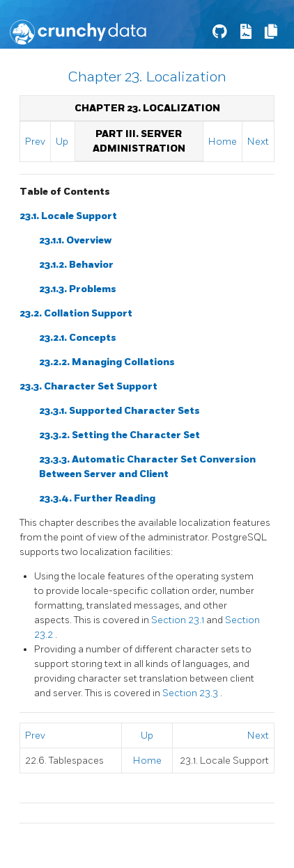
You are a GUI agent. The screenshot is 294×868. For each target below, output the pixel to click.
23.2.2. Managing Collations (107, 362)
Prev (35, 142)
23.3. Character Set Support (88, 386)
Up (62, 142)
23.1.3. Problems (78, 289)
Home (223, 142)
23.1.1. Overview (75, 240)
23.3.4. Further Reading (97, 498)
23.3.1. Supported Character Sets (119, 411)
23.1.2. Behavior (76, 265)
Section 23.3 (191, 693)
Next (258, 142)
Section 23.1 (179, 620)
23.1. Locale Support (68, 216)
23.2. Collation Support (76, 313)
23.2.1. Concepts (78, 338)
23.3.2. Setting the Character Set (119, 435)
